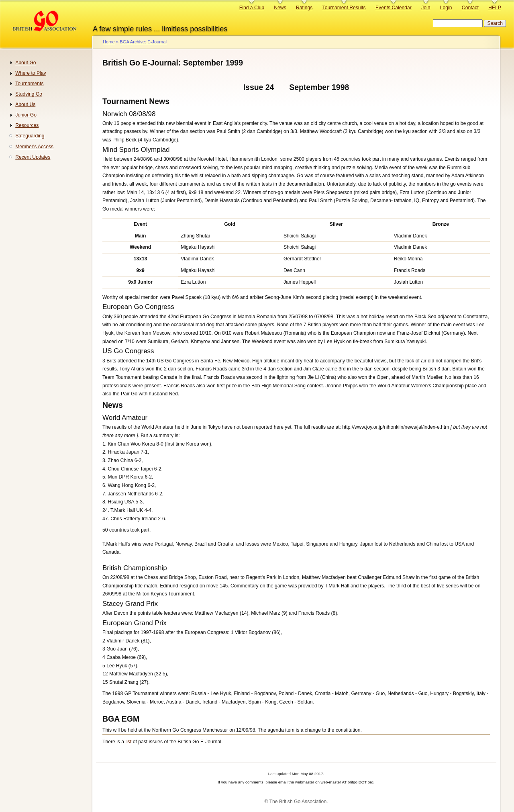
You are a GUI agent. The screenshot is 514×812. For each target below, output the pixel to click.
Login (446, 8)
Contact (470, 8)
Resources (27, 125)
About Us (25, 104)
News (280, 8)
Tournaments (29, 84)
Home (109, 42)
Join (426, 8)
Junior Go (26, 115)
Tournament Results (344, 8)
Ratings (304, 8)
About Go (25, 63)
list (128, 742)
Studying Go (29, 94)
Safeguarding (30, 136)
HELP (495, 8)
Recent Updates (33, 157)
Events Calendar (394, 8)
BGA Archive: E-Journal (143, 42)
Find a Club (252, 8)
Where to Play (31, 73)
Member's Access (34, 147)
